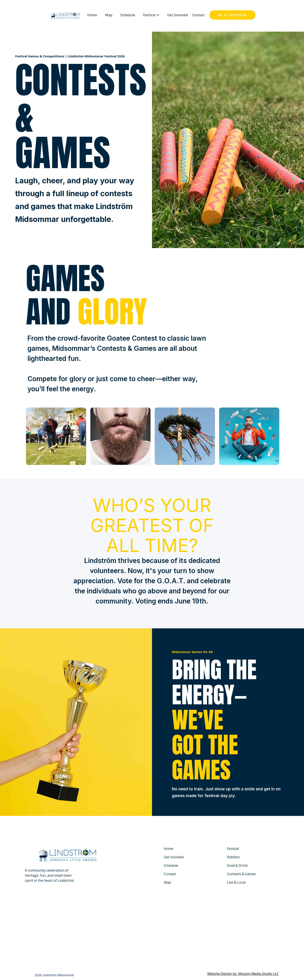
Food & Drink (237, 865)
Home (92, 15)
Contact (198, 15)
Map (109, 15)
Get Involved (178, 15)
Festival (233, 849)
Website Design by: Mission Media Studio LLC (243, 974)
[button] (151, 15)
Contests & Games (241, 874)
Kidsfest (233, 857)
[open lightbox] (56, 436)
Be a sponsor (232, 15)
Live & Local (236, 882)
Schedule (128, 15)
